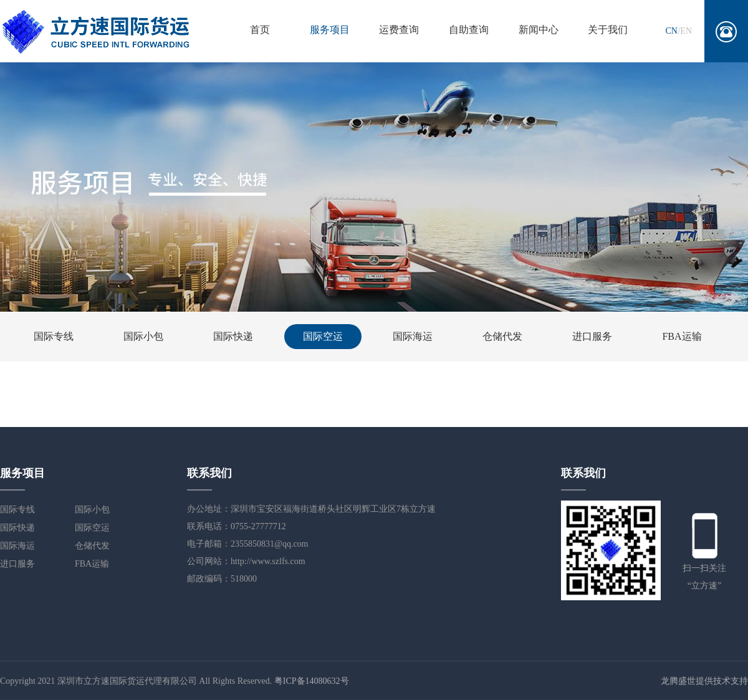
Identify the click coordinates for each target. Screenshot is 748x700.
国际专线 (54, 336)
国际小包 (143, 336)
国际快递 (233, 336)
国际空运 (323, 336)
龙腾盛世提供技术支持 (704, 681)
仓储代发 (502, 336)
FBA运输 (682, 336)
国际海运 (413, 336)
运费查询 (399, 30)
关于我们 (608, 30)
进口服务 (592, 336)
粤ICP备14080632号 (312, 681)
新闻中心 (539, 30)
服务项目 (330, 30)
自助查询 (469, 30)
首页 (260, 30)
